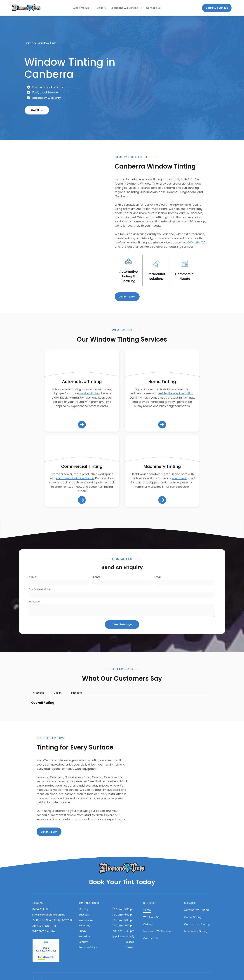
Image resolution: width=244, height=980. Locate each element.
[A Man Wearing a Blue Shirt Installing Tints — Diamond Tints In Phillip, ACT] (82, 449)
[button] (31, 709)
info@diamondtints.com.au (49, 915)
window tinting (89, 393)
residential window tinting (176, 393)
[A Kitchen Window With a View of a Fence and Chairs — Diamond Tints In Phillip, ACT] (162, 364)
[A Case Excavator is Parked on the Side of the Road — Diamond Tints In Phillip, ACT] (162, 449)
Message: (34, 602)
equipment (179, 478)
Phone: (96, 577)
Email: (158, 577)
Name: (33, 577)
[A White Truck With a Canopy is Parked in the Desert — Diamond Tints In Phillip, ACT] (49, 227)
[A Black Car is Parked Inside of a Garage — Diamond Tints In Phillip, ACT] (195, 785)
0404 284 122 (196, 242)
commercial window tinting (75, 478)
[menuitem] (82, 8)
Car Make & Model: (40, 589)
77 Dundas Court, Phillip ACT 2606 (53, 920)
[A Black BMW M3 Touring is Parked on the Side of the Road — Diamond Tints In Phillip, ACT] (82, 364)
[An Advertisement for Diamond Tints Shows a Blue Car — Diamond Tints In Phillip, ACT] (193, 78)
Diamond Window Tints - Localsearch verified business (46, 950)
